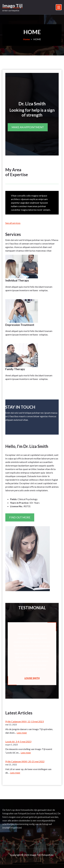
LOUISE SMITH (32, 678)
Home (26, 39)
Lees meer (22, 733)
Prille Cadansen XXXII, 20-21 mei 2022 (25, 761)
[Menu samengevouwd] (59, 7)
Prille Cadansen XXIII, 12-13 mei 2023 (25, 721)
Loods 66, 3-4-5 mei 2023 (18, 742)
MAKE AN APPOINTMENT (28, 127)
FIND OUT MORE (20, 517)
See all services (13, 223)
